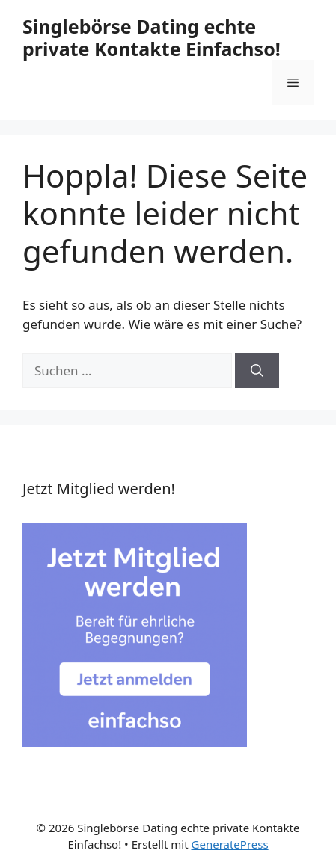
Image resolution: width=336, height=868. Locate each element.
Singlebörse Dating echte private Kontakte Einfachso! (152, 37)
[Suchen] (257, 371)
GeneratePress (230, 844)
